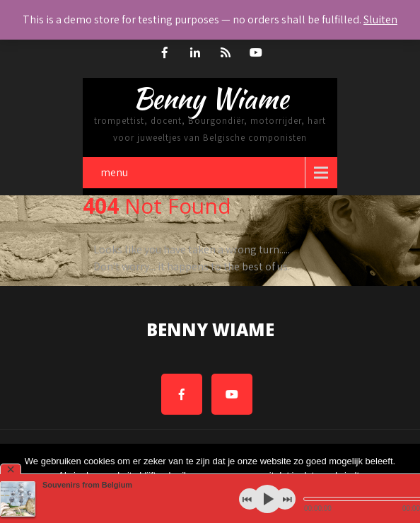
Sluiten (380, 19)
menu (114, 172)
